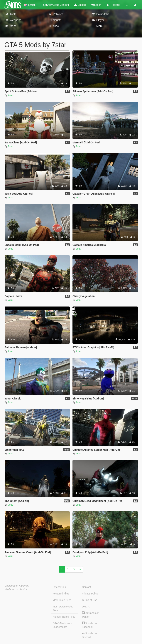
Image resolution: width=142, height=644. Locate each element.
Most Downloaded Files (63, 608)
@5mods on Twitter (91, 615)
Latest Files (59, 587)
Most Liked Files (62, 600)
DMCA (86, 607)
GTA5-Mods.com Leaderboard (62, 625)
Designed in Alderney (17, 586)
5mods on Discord (89, 635)
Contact (86, 587)
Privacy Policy (90, 594)
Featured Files (61, 594)
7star (11, 95)
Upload (80, 5)
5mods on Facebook (89, 625)
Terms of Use (89, 600)
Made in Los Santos (16, 589)
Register (114, 5)
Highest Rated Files (64, 617)
